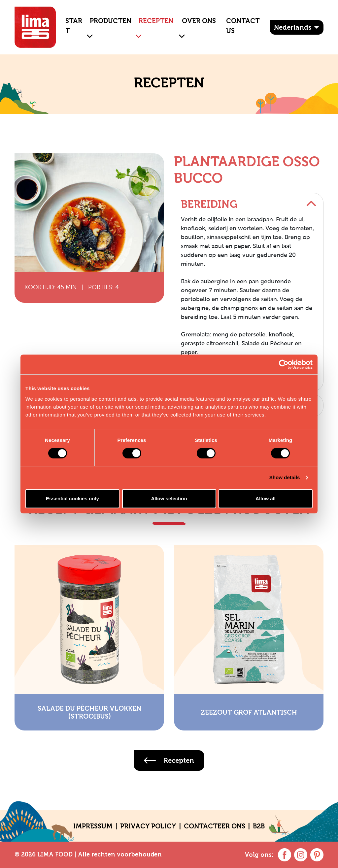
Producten (111, 21)
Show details (285, 477)
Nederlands (293, 27)
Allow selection (169, 498)
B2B (259, 826)
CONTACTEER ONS (215, 826)
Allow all (266, 498)
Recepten (156, 21)
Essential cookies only (72, 498)
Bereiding (249, 204)
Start (74, 26)
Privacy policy (148, 826)
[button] (87, 31)
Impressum (93, 826)
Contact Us (243, 26)
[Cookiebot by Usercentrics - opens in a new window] (284, 364)
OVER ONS (199, 21)
